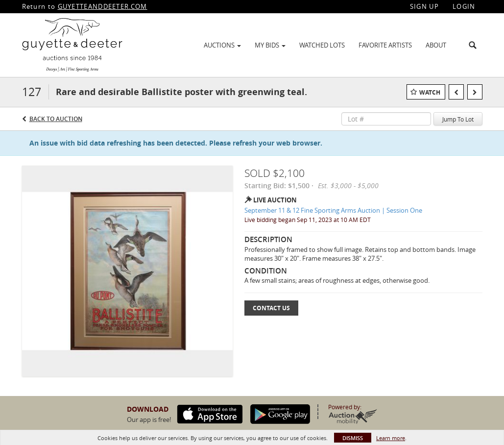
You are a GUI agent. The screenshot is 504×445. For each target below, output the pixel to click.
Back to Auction (56, 119)
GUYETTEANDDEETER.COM (103, 6)
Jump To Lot (458, 119)
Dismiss (353, 438)
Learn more (391, 438)
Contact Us (271, 308)
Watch (430, 92)
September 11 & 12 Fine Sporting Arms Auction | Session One (333, 210)
